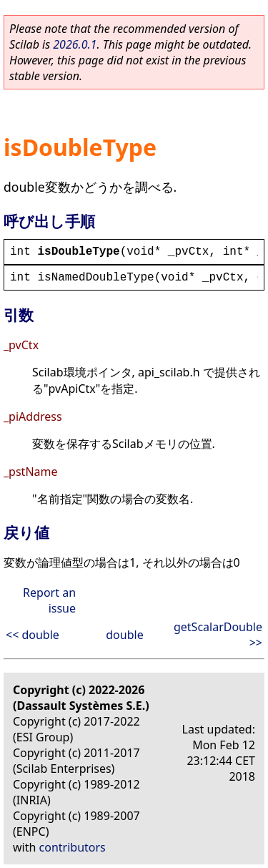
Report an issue (49, 600)
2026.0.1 (75, 44)
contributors (73, 847)
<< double (33, 635)
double (124, 635)
